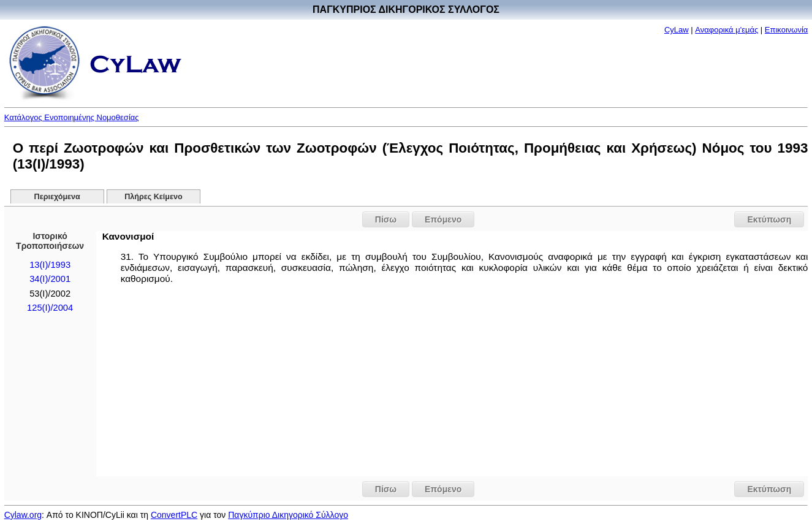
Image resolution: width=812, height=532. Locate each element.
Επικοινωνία (787, 30)
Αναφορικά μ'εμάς (727, 30)
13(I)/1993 (50, 265)
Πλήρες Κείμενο (154, 197)
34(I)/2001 (50, 279)
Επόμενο (443, 219)
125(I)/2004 (50, 308)
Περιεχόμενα (57, 197)
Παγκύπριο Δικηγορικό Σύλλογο (288, 515)
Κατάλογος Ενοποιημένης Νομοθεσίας (72, 117)
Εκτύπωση (769, 219)
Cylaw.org (23, 515)
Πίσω (386, 219)
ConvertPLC (174, 515)
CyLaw (677, 30)
